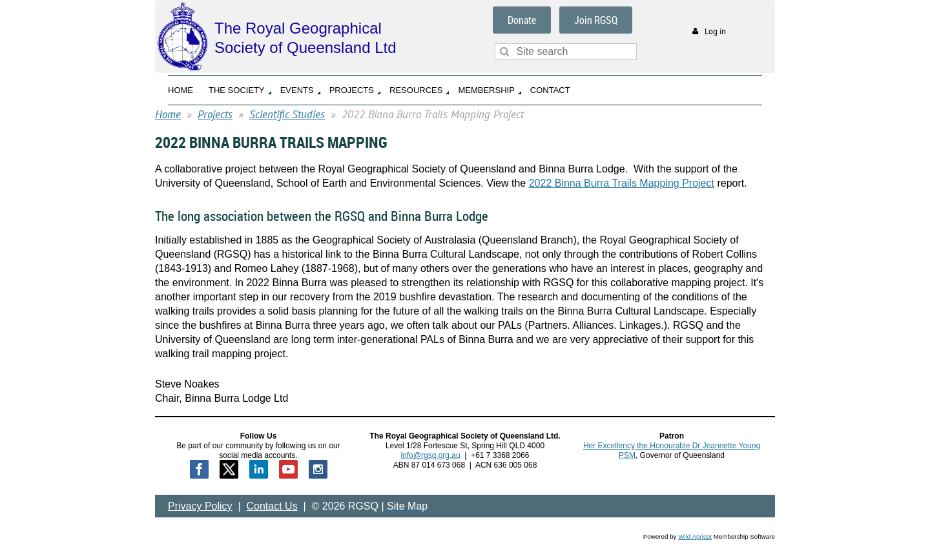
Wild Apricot (695, 536)
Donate (522, 20)
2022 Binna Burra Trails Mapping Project (622, 183)
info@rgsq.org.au (430, 455)
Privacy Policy (200, 506)
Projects (215, 114)
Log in (715, 31)
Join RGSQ (596, 20)
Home (168, 114)
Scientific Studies (287, 114)
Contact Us (272, 506)
